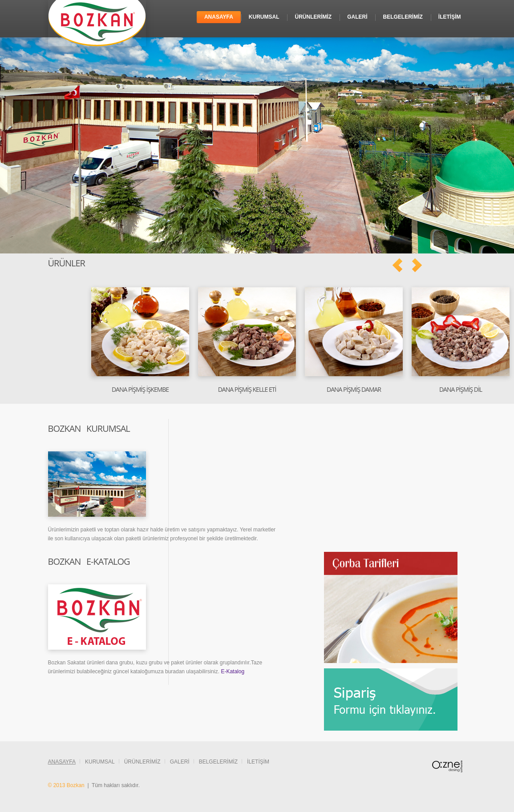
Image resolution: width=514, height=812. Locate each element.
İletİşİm (450, 17)
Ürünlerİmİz (313, 17)
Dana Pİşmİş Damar (354, 389)
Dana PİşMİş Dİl (461, 389)
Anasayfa (219, 17)
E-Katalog (233, 671)
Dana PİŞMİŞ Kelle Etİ (247, 389)
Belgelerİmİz (403, 17)
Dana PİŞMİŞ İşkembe (140, 389)
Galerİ (357, 17)
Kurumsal (264, 17)
